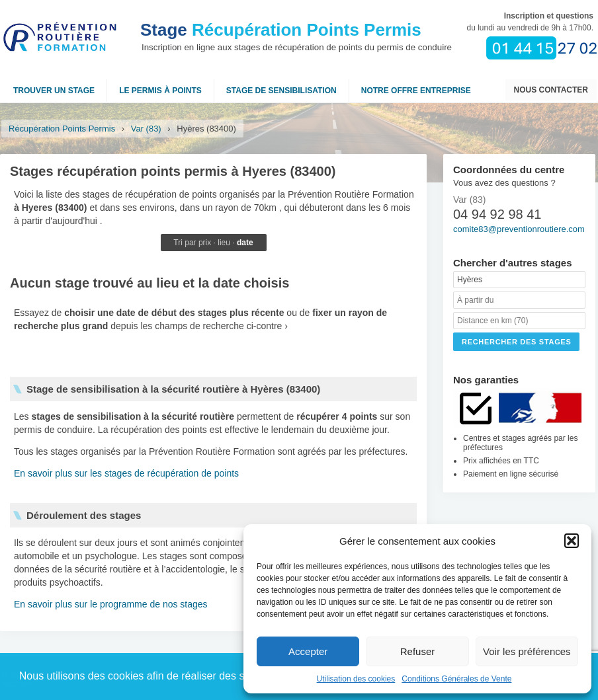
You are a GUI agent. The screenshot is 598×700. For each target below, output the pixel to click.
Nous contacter (551, 90)
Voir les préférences (527, 651)
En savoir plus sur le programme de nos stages (111, 604)
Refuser (418, 651)
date (245, 243)
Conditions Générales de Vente (456, 679)
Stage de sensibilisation (281, 91)
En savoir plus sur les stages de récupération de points (126, 473)
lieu (224, 243)
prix (205, 243)
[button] (572, 541)
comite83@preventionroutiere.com (519, 229)
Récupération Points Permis (281, 30)
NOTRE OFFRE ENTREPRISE (416, 91)
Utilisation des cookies (356, 679)
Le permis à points (160, 91)
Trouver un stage (54, 91)
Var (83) (146, 129)
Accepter (308, 651)
